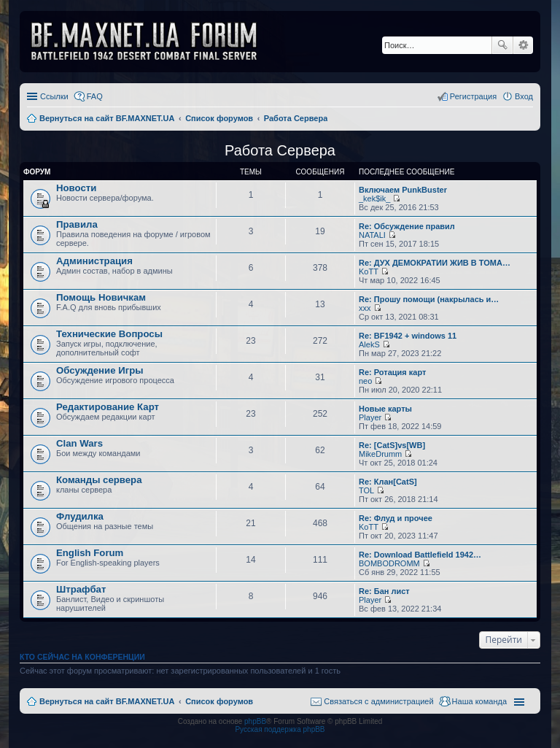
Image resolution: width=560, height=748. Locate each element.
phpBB (255, 721)
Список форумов (219, 701)
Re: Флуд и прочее (396, 518)
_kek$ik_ (374, 198)
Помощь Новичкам (101, 297)
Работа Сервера (280, 150)
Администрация (94, 261)
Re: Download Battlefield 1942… (420, 555)
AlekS (369, 344)
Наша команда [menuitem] (479, 701)
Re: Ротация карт (392, 372)
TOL (366, 490)
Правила (77, 224)
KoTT (369, 271)
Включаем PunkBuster (403, 190)
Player (370, 417)
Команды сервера (99, 480)
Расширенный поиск (523, 45)
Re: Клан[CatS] (388, 482)
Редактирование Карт (108, 407)
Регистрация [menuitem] (473, 96)
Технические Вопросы (109, 334)
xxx (365, 308)
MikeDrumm (380, 454)
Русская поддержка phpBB (280, 729)
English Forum (90, 553)
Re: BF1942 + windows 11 (408, 336)
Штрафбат (81, 589)
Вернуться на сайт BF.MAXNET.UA (107, 701)
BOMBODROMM (389, 563)
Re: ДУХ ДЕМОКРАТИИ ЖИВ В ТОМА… (435, 263)
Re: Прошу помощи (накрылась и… (429, 299)
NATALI (372, 235)
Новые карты (385, 409)
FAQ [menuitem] (95, 96)
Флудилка (80, 516)
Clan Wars (79, 443)
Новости (76, 188)
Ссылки (54, 96)
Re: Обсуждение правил (407, 226)
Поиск (502, 45)
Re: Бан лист (384, 591)
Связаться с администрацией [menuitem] (378, 701)
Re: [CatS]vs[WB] (392, 445)
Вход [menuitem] (524, 96)
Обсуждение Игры (100, 370)
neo (365, 381)
